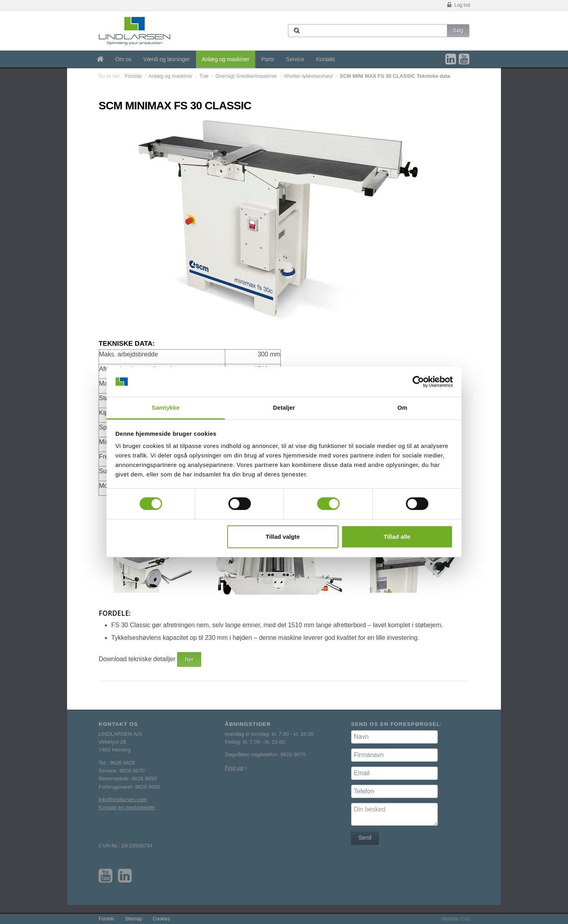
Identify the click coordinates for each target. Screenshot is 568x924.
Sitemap (134, 919)
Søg (458, 30)
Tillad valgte (283, 537)
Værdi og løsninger (166, 59)
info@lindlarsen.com (123, 799)
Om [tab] (402, 408)
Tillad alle (397, 537)
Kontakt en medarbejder (127, 807)
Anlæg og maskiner (226, 59)
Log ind (458, 5)
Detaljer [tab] (284, 408)
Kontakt (326, 59)
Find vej (234, 768)
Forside (133, 76)
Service (295, 59)
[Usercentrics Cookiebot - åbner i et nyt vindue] (418, 382)
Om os (123, 59)
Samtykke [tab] (166, 408)
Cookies (161, 919)
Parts (268, 59)
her (189, 659)
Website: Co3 (455, 919)
